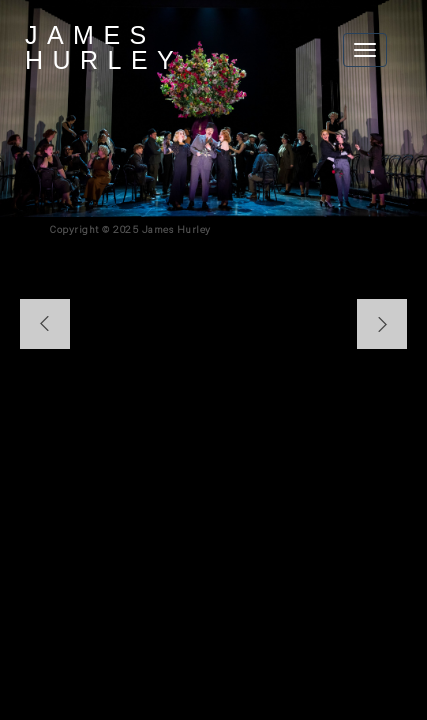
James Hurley (104, 47)
